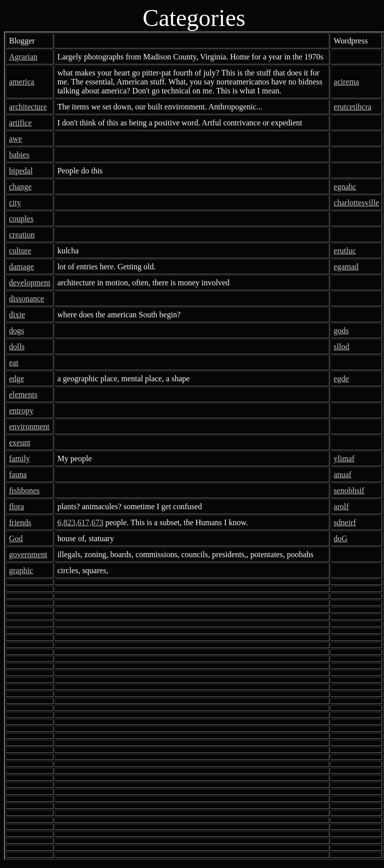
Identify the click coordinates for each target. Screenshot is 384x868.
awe (15, 139)
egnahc (345, 187)
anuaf (342, 474)
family (19, 458)
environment (29, 427)
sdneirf (344, 522)
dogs (16, 331)
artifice (20, 123)
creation (22, 235)
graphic (21, 570)
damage (21, 267)
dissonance (26, 299)
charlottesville (356, 203)
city (15, 203)
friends (20, 522)
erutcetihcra (352, 107)
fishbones (24, 490)
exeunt (20, 442)
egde (341, 379)
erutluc (344, 251)
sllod (341, 347)
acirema (346, 82)
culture (20, 251)
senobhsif (349, 490)
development (30, 283)
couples (21, 219)
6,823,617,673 (80, 522)
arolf (341, 506)
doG (340, 538)
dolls (17, 347)
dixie (17, 315)
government (28, 554)
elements (23, 395)
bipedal (21, 171)
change (20, 187)
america (22, 82)
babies (19, 155)
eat (14, 363)
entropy (21, 411)
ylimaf (344, 458)
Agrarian (23, 57)
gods (341, 331)
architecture (28, 107)
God (16, 538)
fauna (18, 474)
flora (16, 506)
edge (16, 379)
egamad (346, 267)
